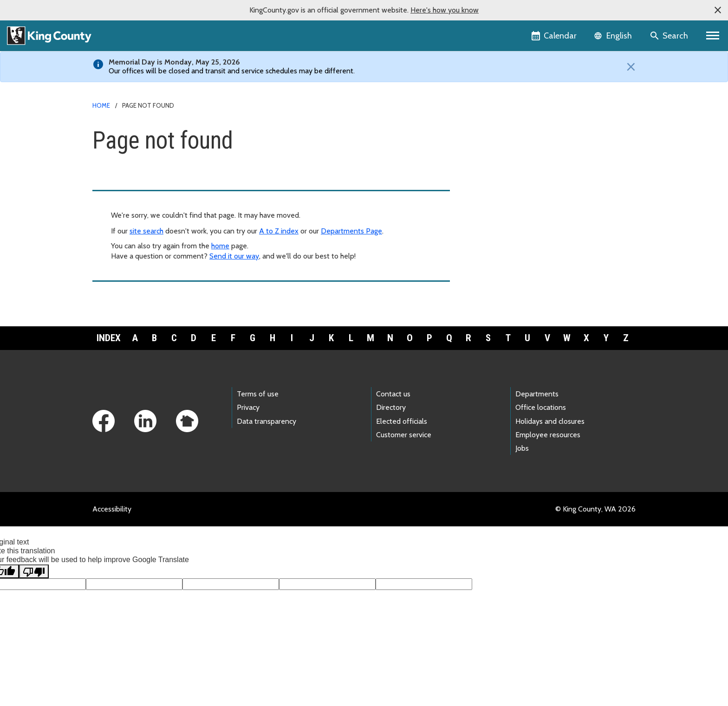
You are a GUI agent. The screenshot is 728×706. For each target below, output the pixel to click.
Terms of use (258, 394)
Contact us (393, 394)
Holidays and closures (550, 421)
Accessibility (112, 509)
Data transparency (266, 421)
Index (109, 338)
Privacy (248, 407)
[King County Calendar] (555, 36)
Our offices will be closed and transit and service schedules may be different (231, 71)
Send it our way (234, 256)
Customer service (404, 435)
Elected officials (402, 421)
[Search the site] (670, 36)
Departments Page (351, 231)
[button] (718, 10)
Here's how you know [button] (445, 10)
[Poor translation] (34, 571)
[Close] (629, 67)
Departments (537, 394)
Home (101, 105)
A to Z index (279, 231)
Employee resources (548, 435)
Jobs (522, 448)
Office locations (541, 407)
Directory (391, 407)
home (220, 246)
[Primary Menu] (713, 36)
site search (146, 231)
